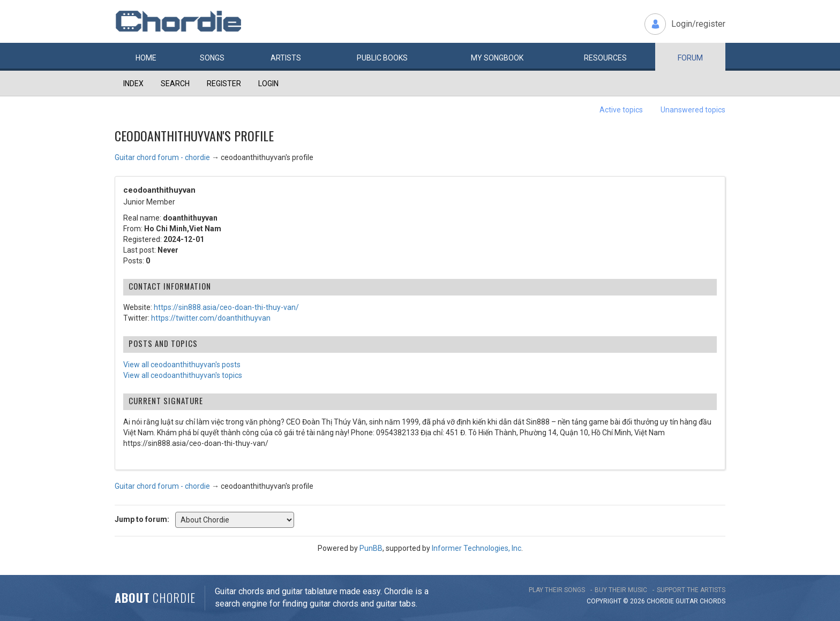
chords (712, 601)
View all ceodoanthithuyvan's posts (182, 365)
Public (382, 58)
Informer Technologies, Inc (477, 548)
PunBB (371, 548)
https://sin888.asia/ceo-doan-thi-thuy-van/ (226, 307)
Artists (286, 58)
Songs (212, 58)
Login (268, 84)
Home (146, 58)
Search (175, 84)
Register (224, 84)
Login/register (698, 24)
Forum (690, 58)
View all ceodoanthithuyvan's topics (183, 375)
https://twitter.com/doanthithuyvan (211, 318)
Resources (605, 58)
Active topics (621, 110)
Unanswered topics (693, 110)
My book (497, 58)
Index (133, 84)
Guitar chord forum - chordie (162, 157)
